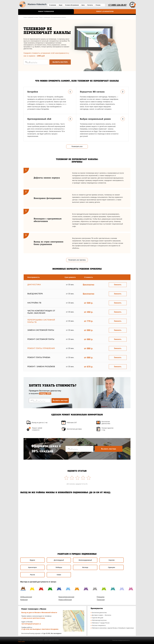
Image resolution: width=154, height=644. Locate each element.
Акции (61, 5)
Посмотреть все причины (77, 260)
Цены (83, 5)
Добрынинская (26, 597)
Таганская (101, 600)
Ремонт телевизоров (46, 11)
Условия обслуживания (72, 5)
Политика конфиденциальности (121, 640)
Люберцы (59, 567)
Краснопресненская (66, 597)
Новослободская (65, 600)
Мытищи (85, 567)
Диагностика (34, 285)
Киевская (24, 600)
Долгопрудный (59, 560)
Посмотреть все (77, 146)
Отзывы (98, 5)
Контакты (90, 5)
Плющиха (101, 597)
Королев (112, 560)
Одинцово (112, 567)
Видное (32, 560)
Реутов (32, 575)
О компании (53, 5)
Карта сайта (21, 642)
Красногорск (32, 567)
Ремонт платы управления (41, 348)
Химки (59, 575)
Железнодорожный (85, 560)
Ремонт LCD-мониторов (105, 11)
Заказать (118, 285)
